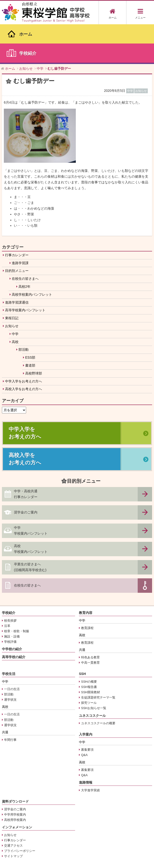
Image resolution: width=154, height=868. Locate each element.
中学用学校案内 (15, 775)
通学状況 (10, 660)
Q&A (84, 715)
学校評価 (10, 602)
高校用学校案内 (15, 780)
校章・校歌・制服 (17, 591)
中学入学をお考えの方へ (24, 341)
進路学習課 (20, 223)
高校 (15, 302)
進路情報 (86, 743)
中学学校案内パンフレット (31, 491)
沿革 (7, 586)
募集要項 (87, 710)
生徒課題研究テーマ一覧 (98, 658)
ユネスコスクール (92, 676)
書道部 (30, 326)
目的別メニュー (17, 231)
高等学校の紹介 (14, 617)
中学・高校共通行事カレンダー (26, 454)
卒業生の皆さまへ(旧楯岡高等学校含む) (30, 527)
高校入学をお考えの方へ (24, 349)
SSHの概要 (89, 642)
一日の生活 (12, 649)
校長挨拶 (10, 581)
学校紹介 (9, 573)
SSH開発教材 (91, 653)
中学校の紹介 (12, 609)
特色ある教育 (90, 618)
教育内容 (86, 573)
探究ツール (89, 663)
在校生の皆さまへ (25, 239)
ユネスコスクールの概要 (98, 684)
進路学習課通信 (17, 262)
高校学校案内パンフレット (32, 255)
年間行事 (10, 700)
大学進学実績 (90, 750)
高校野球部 (34, 333)
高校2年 (24, 247)
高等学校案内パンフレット (25, 270)
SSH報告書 (89, 647)
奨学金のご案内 (26, 472)
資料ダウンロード (15, 762)
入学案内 (86, 695)
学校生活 (9, 634)
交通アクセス (13, 806)
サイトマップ (13, 816)
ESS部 (30, 318)
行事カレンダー (17, 215)
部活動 (24, 310)
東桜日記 (12, 278)
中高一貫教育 (90, 623)
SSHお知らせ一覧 (94, 668)
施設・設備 (12, 596)
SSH (82, 634)
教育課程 (87, 588)
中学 (15, 294)
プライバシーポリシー (20, 811)
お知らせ (12, 286)
